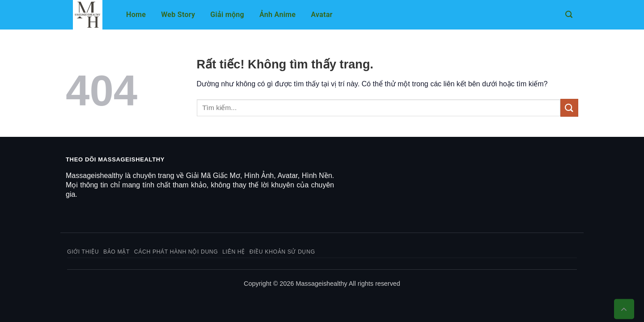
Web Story (178, 15)
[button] (569, 15)
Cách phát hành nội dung (176, 252)
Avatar (322, 15)
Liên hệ (234, 252)
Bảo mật (117, 252)
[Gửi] (569, 108)
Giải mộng (227, 15)
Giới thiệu (83, 252)
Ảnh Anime (278, 15)
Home (136, 15)
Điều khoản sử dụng (282, 252)
